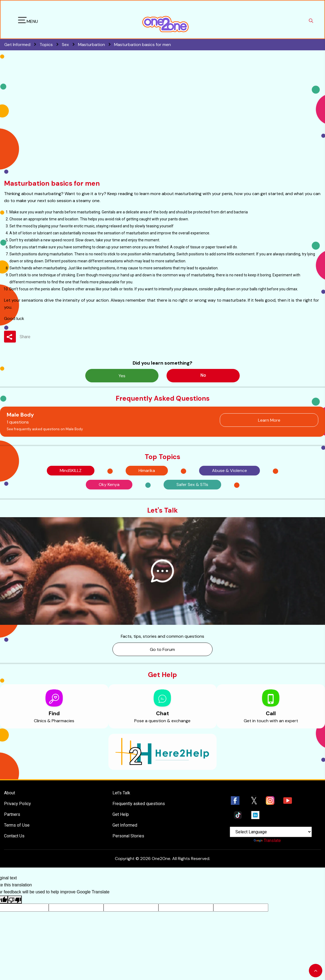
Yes (122, 376)
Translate (267, 840)
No (203, 375)
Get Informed (125, 825)
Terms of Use (17, 825)
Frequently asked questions (139, 804)
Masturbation (96, 45)
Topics (51, 45)
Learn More (269, 420)
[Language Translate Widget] (271, 832)
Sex (70, 45)
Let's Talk (121, 793)
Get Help (121, 814)
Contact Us (14, 836)
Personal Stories (128, 836)
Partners (12, 814)
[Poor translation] (15, 900)
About (10, 793)
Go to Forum (162, 649)
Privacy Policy (17, 804)
